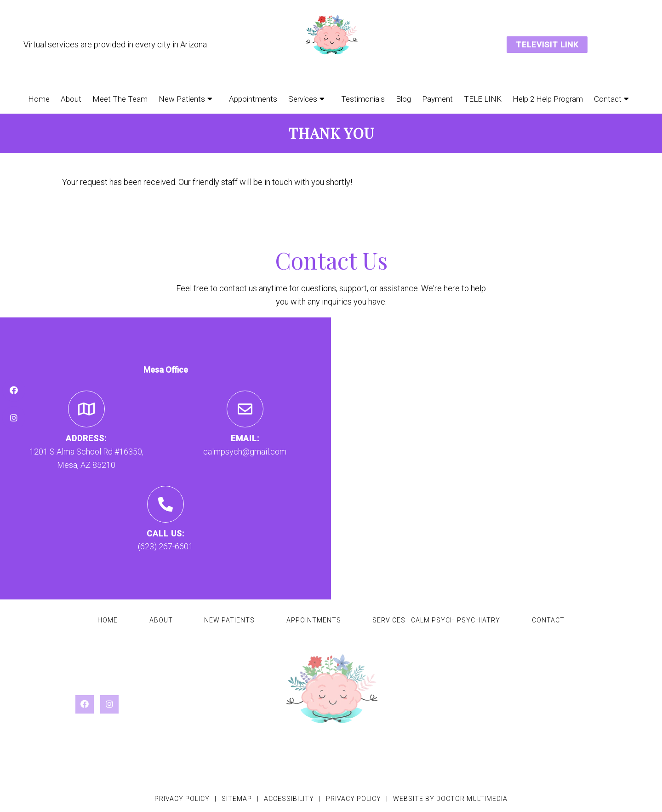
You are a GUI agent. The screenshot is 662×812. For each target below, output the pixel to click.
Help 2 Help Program (548, 99)
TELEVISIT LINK (547, 45)
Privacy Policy (182, 799)
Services (303, 99)
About (71, 99)
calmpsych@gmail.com (245, 452)
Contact (608, 99)
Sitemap (237, 799)
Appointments (253, 99)
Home (39, 99)
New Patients (182, 99)
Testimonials (363, 99)
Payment (437, 99)
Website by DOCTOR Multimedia (450, 799)
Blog (403, 99)
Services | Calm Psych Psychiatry (436, 620)
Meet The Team (120, 99)
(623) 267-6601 (165, 546)
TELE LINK (483, 99)
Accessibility (289, 799)
